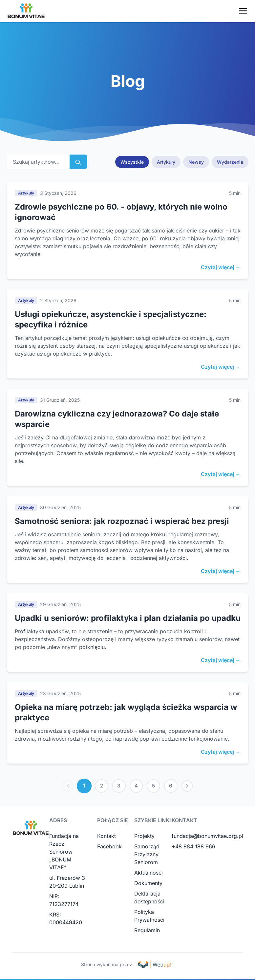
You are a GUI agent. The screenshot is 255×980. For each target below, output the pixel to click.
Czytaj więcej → (221, 267)
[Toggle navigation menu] (243, 11)
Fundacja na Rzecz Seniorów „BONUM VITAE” (64, 853)
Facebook (109, 847)
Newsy (196, 162)
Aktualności (149, 874)
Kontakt (106, 837)
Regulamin (147, 931)
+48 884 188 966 (193, 847)
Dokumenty (148, 884)
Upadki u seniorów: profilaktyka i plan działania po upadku (128, 618)
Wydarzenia (230, 162)
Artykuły (166, 162)
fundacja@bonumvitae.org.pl (207, 837)
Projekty (144, 837)
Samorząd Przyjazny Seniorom (147, 855)
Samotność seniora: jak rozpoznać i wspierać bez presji (122, 521)
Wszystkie (132, 162)
